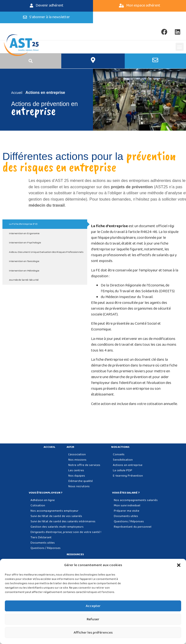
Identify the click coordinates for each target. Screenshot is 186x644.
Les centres (76, 470)
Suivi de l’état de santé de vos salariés (56, 516)
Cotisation (38, 505)
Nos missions (77, 460)
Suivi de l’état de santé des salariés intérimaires (63, 521)
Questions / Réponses (46, 548)
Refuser (93, 619)
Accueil (50, 447)
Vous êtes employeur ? (47, 493)
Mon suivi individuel (127, 505)
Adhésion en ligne (43, 500)
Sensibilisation (123, 460)
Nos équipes (77, 476)
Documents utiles (43, 543)
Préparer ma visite (127, 511)
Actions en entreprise (128, 465)
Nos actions (121, 447)
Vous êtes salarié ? (127, 493)
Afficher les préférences (93, 633)
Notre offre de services (84, 465)
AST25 (72, 447)
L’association (77, 454)
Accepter (93, 606)
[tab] (45, 224)
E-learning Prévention (128, 476)
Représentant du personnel (133, 527)
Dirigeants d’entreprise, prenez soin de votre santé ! (66, 532)
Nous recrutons (79, 486)
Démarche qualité (81, 481)
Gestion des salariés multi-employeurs (57, 527)
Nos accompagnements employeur (54, 511)
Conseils (119, 454)
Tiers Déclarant (41, 537)
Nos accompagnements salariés (136, 500)
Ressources (76, 554)
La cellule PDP (123, 470)
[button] (179, 565)
